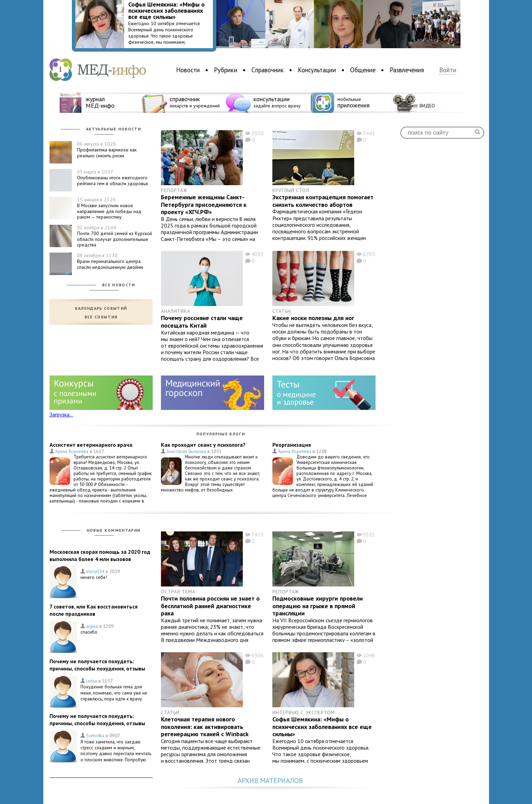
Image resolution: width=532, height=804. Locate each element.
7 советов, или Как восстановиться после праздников (94, 610)
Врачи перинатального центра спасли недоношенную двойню (110, 261)
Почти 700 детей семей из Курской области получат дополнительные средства (115, 236)
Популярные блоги (221, 434)
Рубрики (226, 70)
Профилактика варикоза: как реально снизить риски (107, 150)
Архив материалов (270, 781)
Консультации (317, 70)
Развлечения (407, 70)
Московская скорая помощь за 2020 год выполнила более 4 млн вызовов (100, 555)
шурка (92, 626)
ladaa (91, 681)
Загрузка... (61, 414)
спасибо (89, 632)
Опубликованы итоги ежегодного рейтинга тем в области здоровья (112, 178)
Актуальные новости (113, 129)
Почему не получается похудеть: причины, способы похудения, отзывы (97, 665)
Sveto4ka (95, 736)
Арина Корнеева (72, 451)
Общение (363, 70)
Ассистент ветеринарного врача (91, 445)
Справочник (268, 70)
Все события (101, 317)
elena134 (95, 571)
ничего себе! (94, 577)
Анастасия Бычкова (186, 451)
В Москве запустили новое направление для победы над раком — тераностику (109, 208)
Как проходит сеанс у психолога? (203, 445)
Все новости (119, 285)
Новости (188, 70)
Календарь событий (101, 308)
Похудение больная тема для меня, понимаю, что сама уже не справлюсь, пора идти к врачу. (114, 693)
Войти (448, 70)
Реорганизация (292, 445)
